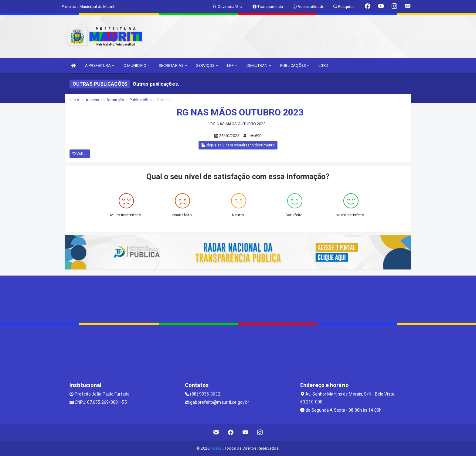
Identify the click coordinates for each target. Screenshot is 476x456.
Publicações (141, 100)
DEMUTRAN (259, 65)
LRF (232, 65)
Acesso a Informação (105, 100)
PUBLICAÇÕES (295, 65)
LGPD (323, 65)
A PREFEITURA (100, 65)
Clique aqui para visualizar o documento (238, 145)
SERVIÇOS (207, 65)
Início (74, 100)
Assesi (217, 448)
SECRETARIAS (173, 65)
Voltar (80, 154)
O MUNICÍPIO (137, 65)
